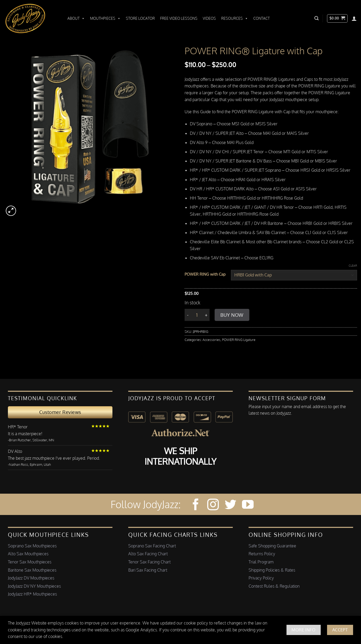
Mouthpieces (105, 18)
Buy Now (232, 315)
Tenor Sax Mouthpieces (30, 562)
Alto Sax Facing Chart (148, 554)
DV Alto (15, 451)
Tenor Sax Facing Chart (149, 562)
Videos (209, 18)
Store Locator (140, 18)
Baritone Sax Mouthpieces (32, 570)
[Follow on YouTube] (248, 505)
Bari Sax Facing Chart (148, 570)
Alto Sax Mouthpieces (28, 554)
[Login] (354, 18)
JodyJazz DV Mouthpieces (31, 578)
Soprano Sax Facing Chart (152, 546)
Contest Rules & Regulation (274, 586)
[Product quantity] (197, 315)
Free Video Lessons (179, 18)
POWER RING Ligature (239, 340)
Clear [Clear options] (353, 266)
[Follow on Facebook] (195, 505)
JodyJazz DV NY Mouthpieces (34, 586)
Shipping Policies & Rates (272, 570)
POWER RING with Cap (205, 274)
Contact (261, 18)
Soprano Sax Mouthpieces (32, 546)
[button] (317, 18)
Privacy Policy (261, 578)
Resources (235, 18)
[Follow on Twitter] (230, 505)
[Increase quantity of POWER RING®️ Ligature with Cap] (206, 315)
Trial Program (261, 562)
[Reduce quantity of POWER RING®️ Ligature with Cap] (188, 315)
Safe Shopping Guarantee (272, 546)
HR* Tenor (18, 427)
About (76, 18)
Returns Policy (262, 554)
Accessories (211, 340)
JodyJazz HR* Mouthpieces (32, 594)
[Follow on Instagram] (213, 505)
